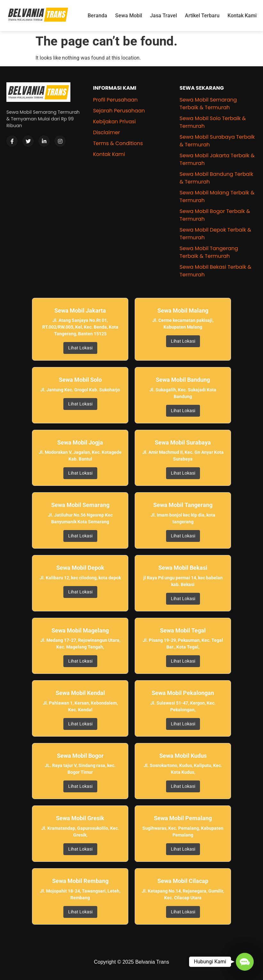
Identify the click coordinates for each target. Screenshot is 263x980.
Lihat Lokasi (80, 348)
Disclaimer (107, 132)
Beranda (97, 16)
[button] (245, 962)
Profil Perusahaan (116, 100)
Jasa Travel (163, 16)
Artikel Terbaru (202, 16)
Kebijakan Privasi (115, 122)
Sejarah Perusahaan (119, 111)
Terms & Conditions (118, 143)
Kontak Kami (242, 16)
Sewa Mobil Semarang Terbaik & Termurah (208, 104)
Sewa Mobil (129, 16)
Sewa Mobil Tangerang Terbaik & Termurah (209, 252)
